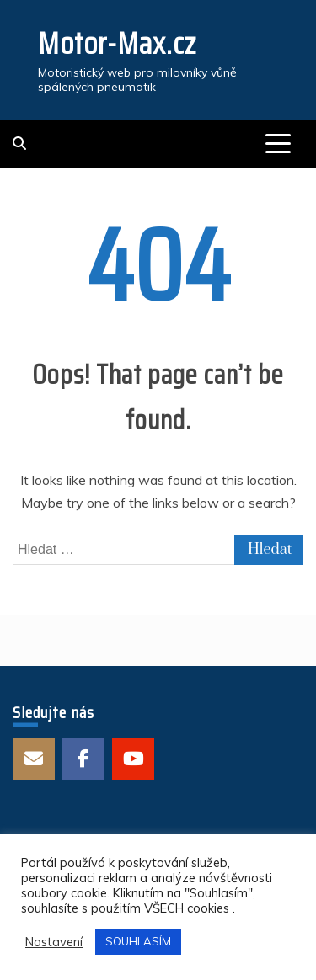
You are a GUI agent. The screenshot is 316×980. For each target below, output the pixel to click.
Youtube (133, 759)
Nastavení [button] (54, 942)
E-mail (34, 759)
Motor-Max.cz (117, 43)
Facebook (83, 759)
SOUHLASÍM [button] (138, 941)
